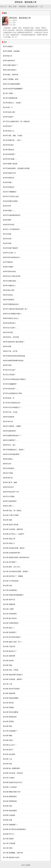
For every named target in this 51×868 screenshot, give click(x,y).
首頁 (10, 6)
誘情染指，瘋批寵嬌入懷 (28, 6)
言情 (15, 6)
